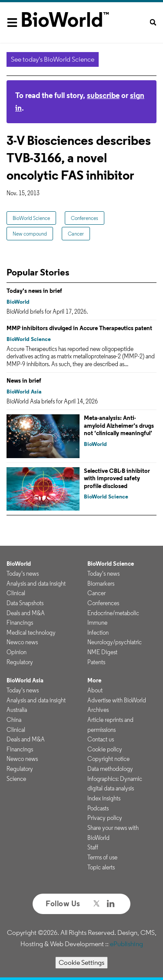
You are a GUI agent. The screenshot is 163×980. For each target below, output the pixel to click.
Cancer (76, 234)
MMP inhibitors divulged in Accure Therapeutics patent (79, 328)
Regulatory (20, 662)
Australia (17, 710)
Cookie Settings (81, 962)
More (94, 680)
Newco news (22, 642)
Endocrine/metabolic (113, 613)
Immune (97, 623)
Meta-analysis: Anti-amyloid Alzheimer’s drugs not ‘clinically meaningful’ (119, 425)
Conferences (85, 218)
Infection (98, 633)
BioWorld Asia (24, 392)
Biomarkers (101, 583)
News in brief (24, 380)
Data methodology (110, 769)
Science (16, 779)
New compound (30, 234)
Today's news (23, 574)
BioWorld (18, 302)
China (14, 720)
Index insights (104, 798)
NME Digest (102, 652)
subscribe (103, 95)
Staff (93, 847)
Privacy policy (105, 818)
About (95, 690)
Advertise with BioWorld (117, 700)
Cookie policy (105, 749)
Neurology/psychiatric (115, 642)
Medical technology (31, 633)
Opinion (17, 652)
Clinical (16, 593)
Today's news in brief (34, 291)
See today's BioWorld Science (53, 59)
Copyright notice (108, 759)
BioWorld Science (31, 218)
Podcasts (98, 808)
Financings (20, 623)
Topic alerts (101, 867)
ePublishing (126, 944)
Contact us (101, 739)
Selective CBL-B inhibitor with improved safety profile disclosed (117, 478)
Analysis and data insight (36, 583)
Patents (96, 662)
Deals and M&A (26, 613)
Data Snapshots (25, 603)
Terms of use (102, 857)
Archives (98, 710)
